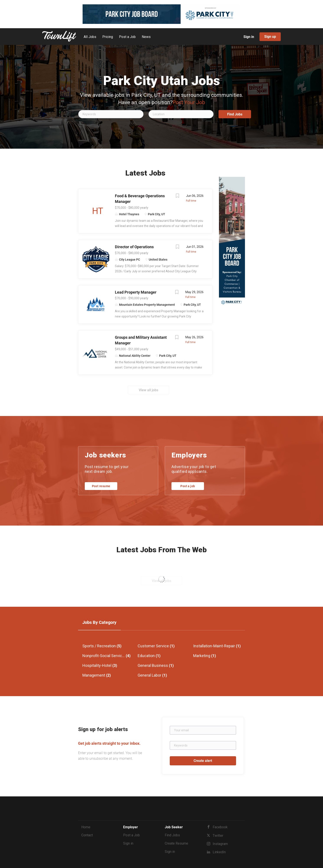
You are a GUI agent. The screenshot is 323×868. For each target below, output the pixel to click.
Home (86, 827)
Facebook (220, 827)
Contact (87, 835)
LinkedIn (219, 852)
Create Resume (176, 843)
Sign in (249, 37)
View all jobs (148, 390)
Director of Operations (134, 247)
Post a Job (131, 835)
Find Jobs (235, 114)
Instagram (220, 844)
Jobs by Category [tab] (99, 622)
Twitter (218, 836)
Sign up (270, 37)
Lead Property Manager (136, 292)
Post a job (188, 486)
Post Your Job (189, 102)
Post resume (101, 486)
